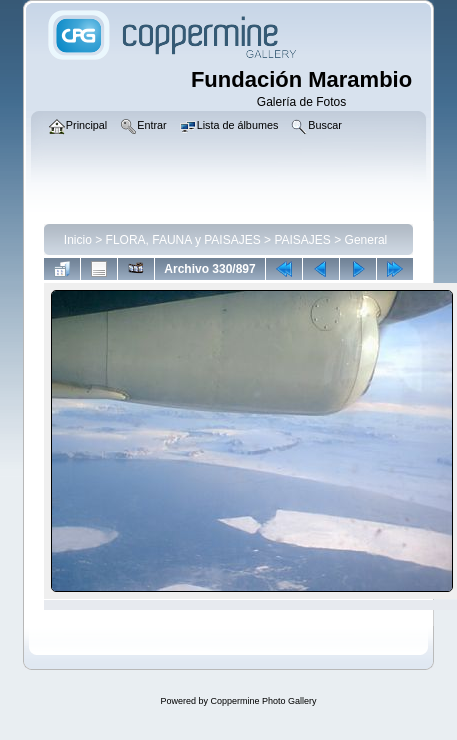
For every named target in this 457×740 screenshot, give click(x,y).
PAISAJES (302, 240)
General (366, 240)
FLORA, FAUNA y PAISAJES (183, 240)
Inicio (78, 240)
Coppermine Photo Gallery (263, 701)
